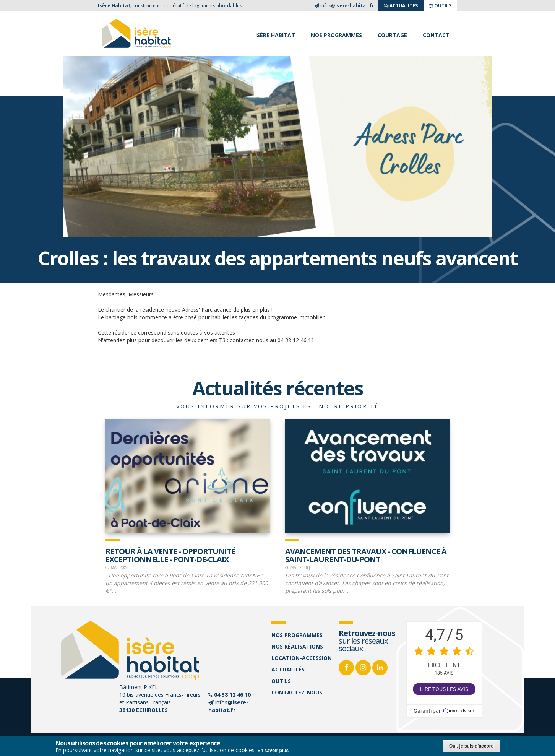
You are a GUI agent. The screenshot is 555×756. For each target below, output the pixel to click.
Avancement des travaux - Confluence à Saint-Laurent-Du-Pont (366, 555)
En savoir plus (273, 751)
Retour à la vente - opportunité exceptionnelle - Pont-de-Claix (170, 555)
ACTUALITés (401, 6)
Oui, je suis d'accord (471, 746)
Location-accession (302, 658)
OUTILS (440, 6)
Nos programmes (336, 35)
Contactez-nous (297, 692)
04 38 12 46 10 (232, 695)
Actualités (288, 669)
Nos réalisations (297, 646)
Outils (281, 681)
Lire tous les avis (444, 689)
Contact (436, 35)
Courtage (392, 35)
